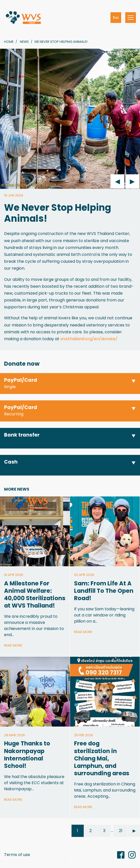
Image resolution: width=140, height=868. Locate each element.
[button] (70, 384)
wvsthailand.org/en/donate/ (89, 339)
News (24, 42)
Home (9, 42)
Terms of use (17, 855)
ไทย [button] (116, 18)
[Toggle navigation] (131, 18)
